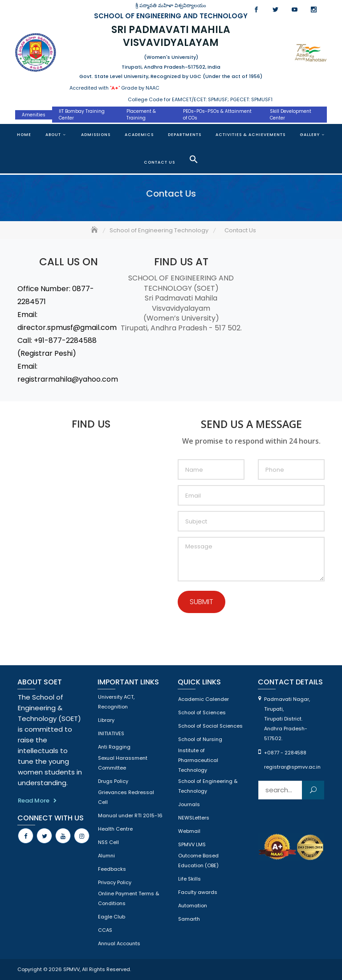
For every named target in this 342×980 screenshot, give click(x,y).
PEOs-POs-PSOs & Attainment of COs (217, 115)
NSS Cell (108, 842)
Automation (193, 906)
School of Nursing (200, 739)
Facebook (256, 10)
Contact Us (159, 162)
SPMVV (71, 969)
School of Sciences (202, 712)
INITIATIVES (111, 733)
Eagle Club (112, 917)
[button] (194, 159)
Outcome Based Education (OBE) (198, 861)
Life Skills (189, 879)
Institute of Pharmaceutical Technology (198, 760)
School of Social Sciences (210, 726)
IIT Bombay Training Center (82, 115)
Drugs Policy (113, 781)
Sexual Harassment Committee (123, 763)
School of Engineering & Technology (208, 786)
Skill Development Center (291, 115)
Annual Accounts (119, 943)
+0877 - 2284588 (285, 753)
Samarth (189, 919)
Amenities (34, 115)
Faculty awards (198, 892)
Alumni (106, 856)
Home (24, 135)
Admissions (96, 135)
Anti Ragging (114, 747)
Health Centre (115, 829)
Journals (189, 804)
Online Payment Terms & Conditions (128, 898)
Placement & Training (141, 115)
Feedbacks (112, 869)
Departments (185, 135)
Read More (34, 801)
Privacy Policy (115, 882)
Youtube (295, 10)
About (53, 135)
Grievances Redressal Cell (126, 797)
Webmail (189, 831)
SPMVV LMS (192, 844)
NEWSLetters (194, 818)
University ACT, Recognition (116, 702)
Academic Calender (204, 699)
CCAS (105, 930)
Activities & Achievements (250, 135)
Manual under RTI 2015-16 (130, 815)
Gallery (310, 135)
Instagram (314, 10)
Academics (139, 135)
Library (106, 720)
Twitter (275, 10)
